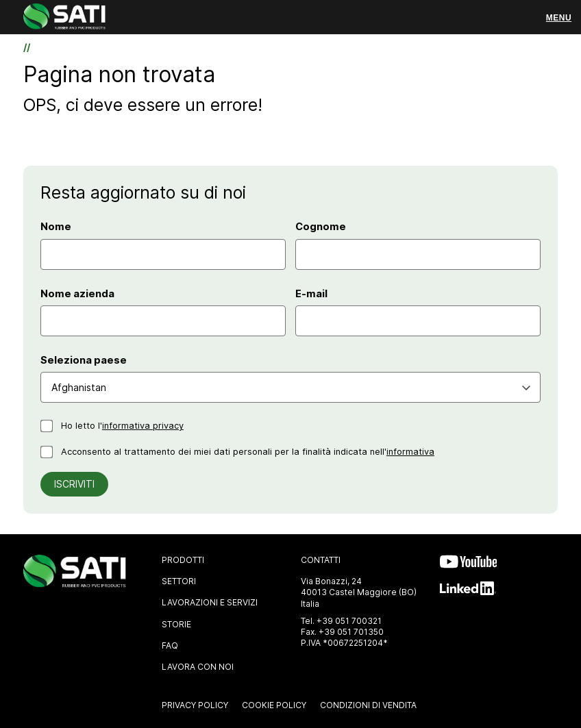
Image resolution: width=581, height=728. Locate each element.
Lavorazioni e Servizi (210, 602)
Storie (176, 624)
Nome (56, 227)
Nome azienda (77, 294)
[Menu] (559, 18)
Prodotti (183, 560)
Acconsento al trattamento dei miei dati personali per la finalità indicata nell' (248, 452)
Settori (179, 581)
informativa (410, 452)
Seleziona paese (84, 360)
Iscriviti (74, 484)
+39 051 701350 (351, 632)
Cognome (321, 227)
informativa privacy (143, 426)
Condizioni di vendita (368, 705)
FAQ (170, 645)
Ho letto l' (122, 426)
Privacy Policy (195, 705)
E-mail (311, 294)
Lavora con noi (198, 667)
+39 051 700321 (349, 621)
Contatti (321, 560)
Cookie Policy (274, 705)
